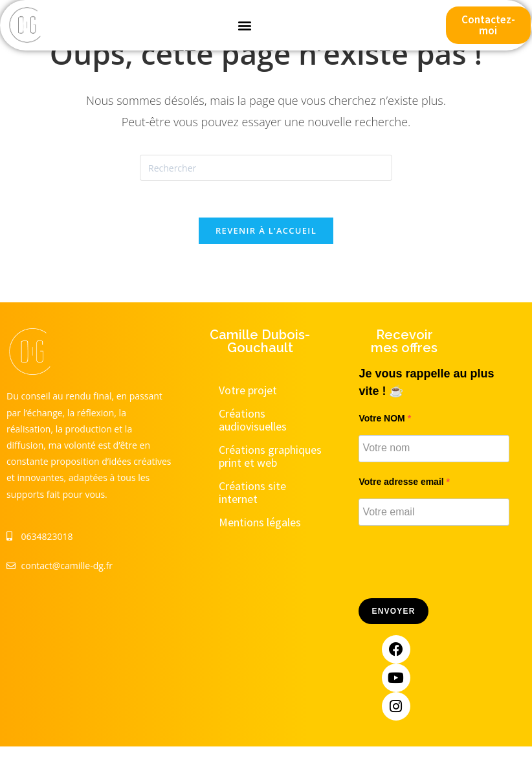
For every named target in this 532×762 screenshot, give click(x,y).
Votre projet (248, 392)
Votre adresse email (402, 484)
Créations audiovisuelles (253, 422)
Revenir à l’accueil (266, 232)
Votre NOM (383, 420)
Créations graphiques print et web (270, 458)
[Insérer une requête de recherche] (266, 168)
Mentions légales (260, 524)
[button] (244, 26)
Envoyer (393, 614)
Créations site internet (252, 494)
